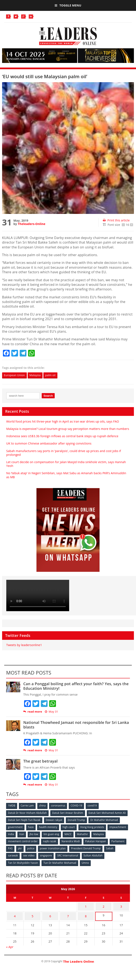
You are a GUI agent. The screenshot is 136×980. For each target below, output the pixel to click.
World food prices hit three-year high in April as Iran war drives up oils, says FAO (63, 422)
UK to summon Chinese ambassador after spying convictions (49, 444)
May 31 (51, 712)
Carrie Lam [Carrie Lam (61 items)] (28, 806)
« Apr (10, 942)
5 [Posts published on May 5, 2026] (32, 912)
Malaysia (38, 375)
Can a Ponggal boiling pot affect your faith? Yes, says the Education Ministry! (76, 686)
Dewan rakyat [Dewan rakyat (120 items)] (55, 820)
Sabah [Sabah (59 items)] (12, 854)
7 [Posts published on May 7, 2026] (68, 912)
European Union (16, 375)
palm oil (55, 375)
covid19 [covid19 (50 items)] (95, 806)
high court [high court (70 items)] (71, 827)
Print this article (116, 220)
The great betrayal (40, 761)
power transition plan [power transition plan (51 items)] (74, 848)
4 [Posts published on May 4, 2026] (15, 912)
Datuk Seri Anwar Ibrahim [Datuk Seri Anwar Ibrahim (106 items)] (68, 813)
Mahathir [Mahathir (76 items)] (108, 834)
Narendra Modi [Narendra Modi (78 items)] (88, 841)
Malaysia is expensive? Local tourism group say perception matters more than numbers (68, 429)
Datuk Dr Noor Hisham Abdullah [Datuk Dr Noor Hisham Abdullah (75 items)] (28, 813)
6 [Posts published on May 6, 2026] (50, 912)
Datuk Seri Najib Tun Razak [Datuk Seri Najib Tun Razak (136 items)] (24, 820)
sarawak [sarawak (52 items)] (27, 854)
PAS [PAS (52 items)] (30, 848)
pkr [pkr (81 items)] (40, 848)
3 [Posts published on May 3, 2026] (121, 904)
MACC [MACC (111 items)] (93, 834)
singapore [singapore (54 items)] (60, 854)
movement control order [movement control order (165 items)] (39, 841)
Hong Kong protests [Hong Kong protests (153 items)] (94, 827)
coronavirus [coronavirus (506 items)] (60, 806)
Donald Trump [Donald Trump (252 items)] (78, 820)
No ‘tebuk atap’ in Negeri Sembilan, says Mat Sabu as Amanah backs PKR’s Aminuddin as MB (66, 475)
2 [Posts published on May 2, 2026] (104, 904)
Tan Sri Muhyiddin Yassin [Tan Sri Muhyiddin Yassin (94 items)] (23, 861)
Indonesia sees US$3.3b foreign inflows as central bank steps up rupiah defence (62, 436)
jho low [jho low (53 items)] (58, 834)
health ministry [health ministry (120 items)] (49, 827)
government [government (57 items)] (16, 827)
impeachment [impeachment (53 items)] (16, 834)
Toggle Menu (68, 5)
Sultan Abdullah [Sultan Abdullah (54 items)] (108, 854)
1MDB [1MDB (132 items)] (12, 806)
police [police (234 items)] (51, 848)
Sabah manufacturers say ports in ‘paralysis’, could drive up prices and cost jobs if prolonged (64, 453)
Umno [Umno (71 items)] (86, 861)
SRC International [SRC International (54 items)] (83, 854)
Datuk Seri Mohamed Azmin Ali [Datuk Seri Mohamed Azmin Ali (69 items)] (108, 813)
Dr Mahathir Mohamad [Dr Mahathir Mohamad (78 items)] (106, 820)
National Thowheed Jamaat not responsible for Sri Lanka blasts (76, 725)
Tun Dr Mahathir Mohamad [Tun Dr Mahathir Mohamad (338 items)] (61, 861)
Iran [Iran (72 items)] (45, 834)
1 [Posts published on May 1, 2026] (86, 904)
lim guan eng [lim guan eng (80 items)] (75, 834)
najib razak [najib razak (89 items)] (67, 841)
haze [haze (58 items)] (32, 827)
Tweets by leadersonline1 (24, 645)
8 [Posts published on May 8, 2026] (86, 912)
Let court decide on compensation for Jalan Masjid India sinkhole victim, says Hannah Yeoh (66, 464)
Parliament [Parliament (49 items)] (15, 848)
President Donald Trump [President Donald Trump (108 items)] (107, 848)
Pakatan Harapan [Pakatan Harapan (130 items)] (113, 841)
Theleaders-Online (32, 224)
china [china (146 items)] (43, 806)
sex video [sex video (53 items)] (43, 854)
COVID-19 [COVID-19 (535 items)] (78, 806)
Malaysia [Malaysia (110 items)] (13, 841)
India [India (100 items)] (34, 834)
